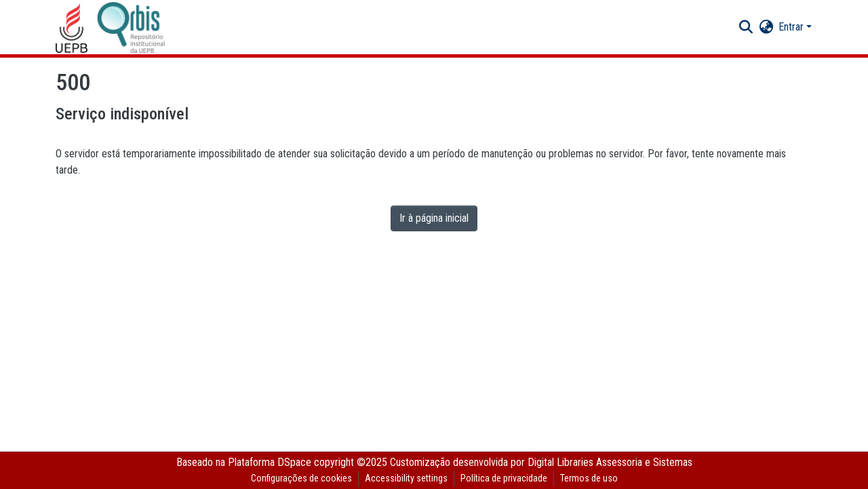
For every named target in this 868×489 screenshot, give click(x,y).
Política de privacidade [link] (504, 478)
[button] (110, 27)
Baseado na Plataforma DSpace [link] (244, 462)
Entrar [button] (792, 27)
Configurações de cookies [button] (301, 478)
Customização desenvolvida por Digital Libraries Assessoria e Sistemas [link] (541, 462)
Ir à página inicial (434, 218)
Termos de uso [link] (589, 478)
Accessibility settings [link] (406, 478)
